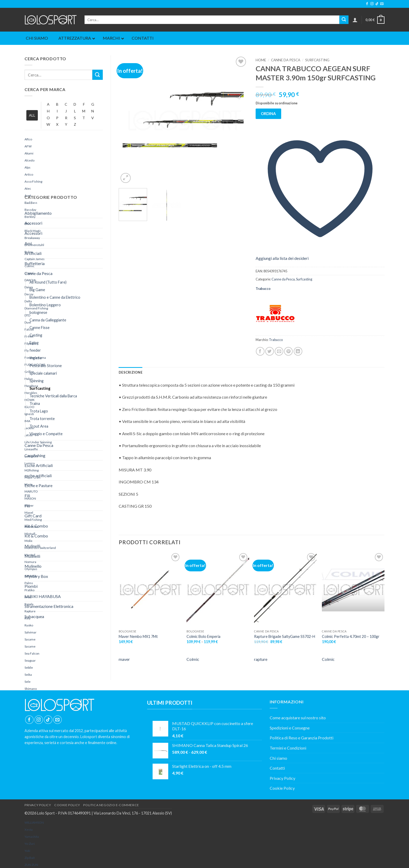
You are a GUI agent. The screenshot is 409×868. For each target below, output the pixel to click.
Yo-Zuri (30, 844)
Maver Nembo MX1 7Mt (138, 636)
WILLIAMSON (34, 822)
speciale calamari (43, 373)
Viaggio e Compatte (46, 434)
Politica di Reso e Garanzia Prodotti (302, 738)
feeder (35, 350)
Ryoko (29, 625)
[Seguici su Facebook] (367, 4)
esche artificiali (38, 475)
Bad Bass (31, 203)
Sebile (29, 668)
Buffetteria (35, 263)
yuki (27, 851)
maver (124, 659)
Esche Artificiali (39, 465)
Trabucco (263, 289)
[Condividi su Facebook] (260, 351)
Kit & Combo (36, 526)
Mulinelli (32, 546)
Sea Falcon (32, 653)
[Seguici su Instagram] (372, 4)
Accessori (33, 223)
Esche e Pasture (38, 485)
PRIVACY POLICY (38, 805)
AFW (28, 146)
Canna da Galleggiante (48, 320)
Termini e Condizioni (288, 748)
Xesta (29, 830)
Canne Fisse (40, 328)
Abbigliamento (38, 213)
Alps (28, 167)
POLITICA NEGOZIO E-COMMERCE (111, 805)
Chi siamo (278, 758)
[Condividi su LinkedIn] (298, 351)
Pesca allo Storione (46, 366)
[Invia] (344, 20)
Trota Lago (39, 411)
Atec (28, 188)
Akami (29, 153)
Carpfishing (35, 455)
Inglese (36, 358)
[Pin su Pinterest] (288, 351)
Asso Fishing (33, 181)
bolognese (38, 312)
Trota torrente (42, 419)
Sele (28, 682)
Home (261, 60)
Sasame (30, 639)
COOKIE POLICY (67, 805)
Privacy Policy (282, 778)
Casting (36, 335)
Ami (28, 243)
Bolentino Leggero (45, 305)
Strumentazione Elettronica (49, 606)
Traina (35, 403)
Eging (34, 343)
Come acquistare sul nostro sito (298, 718)
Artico (29, 174)
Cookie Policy (282, 788)
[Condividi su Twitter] (270, 351)
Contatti (277, 768)
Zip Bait (30, 858)
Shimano (31, 689)
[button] (355, 20)
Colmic (193, 659)
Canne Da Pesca (39, 445)
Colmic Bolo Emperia (203, 636)
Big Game (37, 290)
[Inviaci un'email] (382, 4)
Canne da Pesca (38, 273)
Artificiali (33, 253)
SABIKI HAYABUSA (43, 596)
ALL (32, 115)
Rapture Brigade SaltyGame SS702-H (285, 636)
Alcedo (29, 160)
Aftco (28, 139)
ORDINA (268, 113)
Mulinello (33, 566)
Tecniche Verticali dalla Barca (53, 396)
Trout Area (39, 426)
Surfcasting (40, 388)
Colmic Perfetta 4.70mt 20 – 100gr (351, 636)
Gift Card (33, 516)
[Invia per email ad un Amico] (279, 351)
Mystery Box (36, 576)
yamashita (32, 837)
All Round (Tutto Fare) (48, 282)
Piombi (31, 586)
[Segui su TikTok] (377, 4)
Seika (28, 675)
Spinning (37, 381)
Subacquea (34, 616)
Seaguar (30, 660)
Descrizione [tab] (131, 372)
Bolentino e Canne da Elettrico (55, 297)
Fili (27, 496)
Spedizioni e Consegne (290, 728)
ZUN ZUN (31, 865)
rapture (261, 659)
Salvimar (31, 632)
